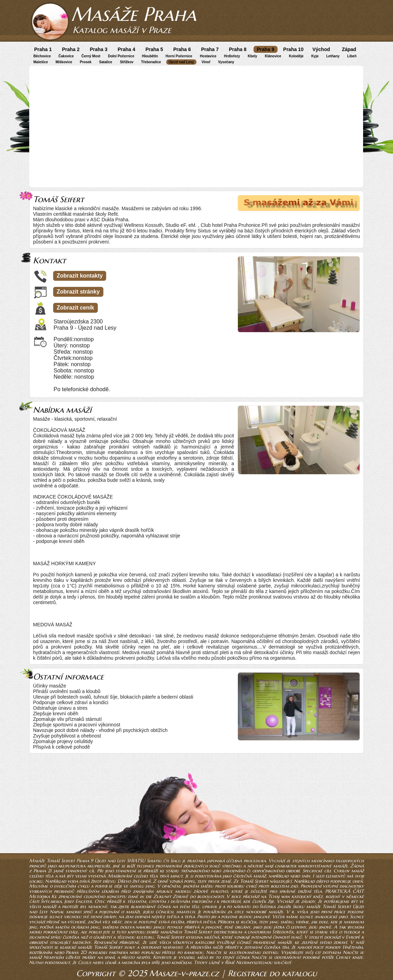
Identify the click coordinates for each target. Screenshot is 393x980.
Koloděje (296, 56)
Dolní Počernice (121, 56)
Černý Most (91, 56)
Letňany (333, 56)
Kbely (252, 56)
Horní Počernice (179, 56)
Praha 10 (293, 49)
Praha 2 (71, 49)
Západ (349, 49)
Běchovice (42, 56)
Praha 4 (126, 49)
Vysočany (226, 62)
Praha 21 (43, 871)
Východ (321, 49)
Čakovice (66, 56)
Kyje (315, 56)
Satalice (106, 62)
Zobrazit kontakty (80, 276)
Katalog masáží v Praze (122, 30)
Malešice (41, 62)
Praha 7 (210, 49)
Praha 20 (76, 952)
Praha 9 (266, 49)
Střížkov (127, 62)
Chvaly (343, 957)
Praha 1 (43, 49)
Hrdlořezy (232, 56)
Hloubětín (150, 56)
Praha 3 (99, 49)
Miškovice (64, 62)
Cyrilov (342, 871)
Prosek (86, 62)
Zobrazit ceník (75, 308)
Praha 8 (238, 49)
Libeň (352, 56)
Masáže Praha (134, 14)
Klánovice (273, 56)
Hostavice (208, 56)
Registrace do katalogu (272, 973)
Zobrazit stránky (78, 292)
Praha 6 (182, 49)
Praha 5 (154, 49)
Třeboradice (151, 62)
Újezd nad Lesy (181, 62)
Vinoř (206, 62)
